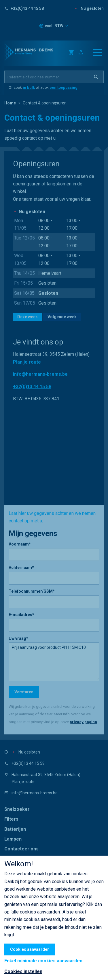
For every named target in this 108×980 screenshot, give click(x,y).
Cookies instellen (23, 971)
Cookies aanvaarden (30, 949)
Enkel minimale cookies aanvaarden (43, 961)
